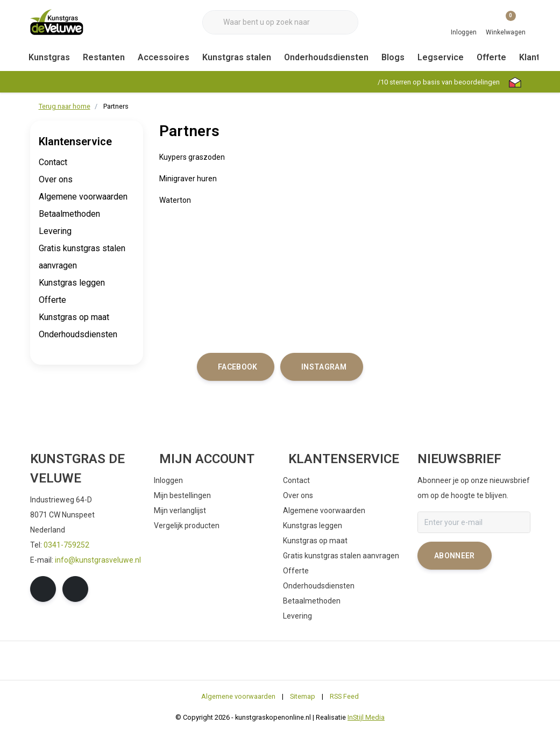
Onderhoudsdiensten (326, 57)
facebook (238, 367)
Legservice (441, 57)
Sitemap (303, 696)
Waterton (175, 200)
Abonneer (455, 556)
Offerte (491, 57)
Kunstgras (49, 57)
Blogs (393, 57)
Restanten (104, 57)
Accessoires (164, 57)
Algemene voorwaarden (83, 197)
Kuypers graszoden (192, 157)
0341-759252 (66, 545)
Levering (55, 231)
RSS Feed (344, 696)
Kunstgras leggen (72, 283)
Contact (53, 162)
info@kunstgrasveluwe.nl (98, 560)
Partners (116, 106)
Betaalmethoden (69, 214)
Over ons (56, 179)
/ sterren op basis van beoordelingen (438, 82)
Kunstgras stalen (237, 57)
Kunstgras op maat (74, 317)
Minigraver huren (188, 179)
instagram (324, 367)
